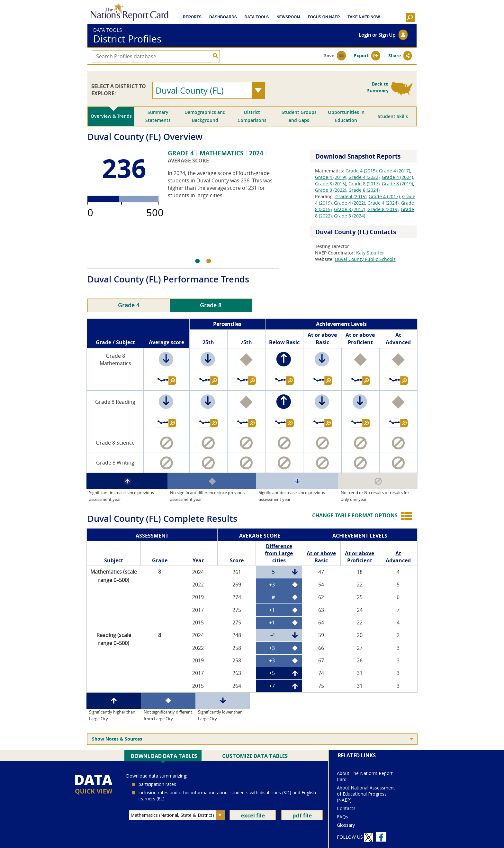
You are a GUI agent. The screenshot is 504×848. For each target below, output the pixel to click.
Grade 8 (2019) (397, 184)
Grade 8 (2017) (364, 184)
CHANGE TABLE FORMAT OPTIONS (355, 515)
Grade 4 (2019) (331, 177)
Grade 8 (211, 305)
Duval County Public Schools (365, 259)
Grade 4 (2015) (361, 171)
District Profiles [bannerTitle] (127, 39)
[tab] (111, 116)
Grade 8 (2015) (331, 184)
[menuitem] (252, 739)
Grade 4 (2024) (397, 177)
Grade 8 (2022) (331, 190)
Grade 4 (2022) (364, 177)
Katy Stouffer (370, 253)
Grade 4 (129, 305)
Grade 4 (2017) (395, 171)
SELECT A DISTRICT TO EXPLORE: (119, 90)
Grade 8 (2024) (364, 190)
